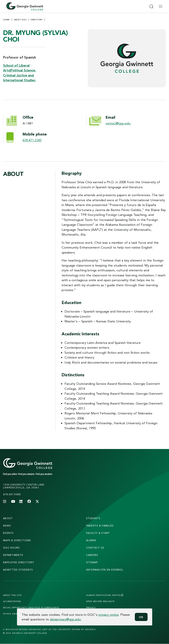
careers (92, 555)
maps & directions (17, 540)
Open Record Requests (101, 601)
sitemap (92, 562)
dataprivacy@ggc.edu (65, 619)
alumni (91, 540)
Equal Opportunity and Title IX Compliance (31, 607)
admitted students (18, 570)
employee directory (19, 562)
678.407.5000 (12, 494)
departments (13, 555)
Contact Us (95, 548)
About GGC (20, 20)
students (93, 518)
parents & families (100, 526)
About (8, 518)
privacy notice (109, 615)
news (7, 526)
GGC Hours (11, 548)
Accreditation (12, 601)
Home (6, 20)
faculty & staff (98, 533)
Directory (37, 20)
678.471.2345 (32, 140)
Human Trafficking (105, 595)
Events (8, 533)
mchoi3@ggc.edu (118, 123)
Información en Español (105, 570)
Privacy (91, 607)
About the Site (12, 595)
